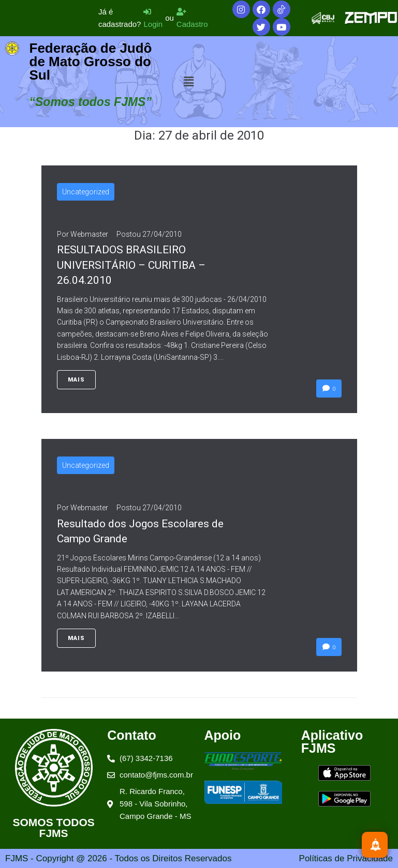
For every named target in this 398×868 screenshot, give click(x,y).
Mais (76, 380)
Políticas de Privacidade (346, 858)
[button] (286, 82)
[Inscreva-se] (375, 845)
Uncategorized (86, 192)
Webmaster (89, 234)
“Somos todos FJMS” (91, 102)
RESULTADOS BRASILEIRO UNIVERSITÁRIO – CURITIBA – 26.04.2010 (131, 265)
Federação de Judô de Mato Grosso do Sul (91, 62)
